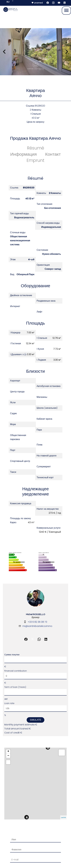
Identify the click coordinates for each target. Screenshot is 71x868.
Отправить (20, 787)
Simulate (35, 593)
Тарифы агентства (53, 850)
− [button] (8, 629)
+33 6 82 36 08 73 (37, 495)
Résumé (36, 148)
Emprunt (35, 160)
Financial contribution (16, 544)
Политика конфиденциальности (49, 862)
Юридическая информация (26, 850)
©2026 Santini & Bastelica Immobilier (35, 846)
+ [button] (8, 625)
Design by (56, 854)
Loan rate (9, 577)
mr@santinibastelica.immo (37, 499)
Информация (23, 154)
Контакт (53, 154)
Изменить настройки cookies (25, 854)
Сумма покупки (12, 528)
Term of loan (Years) (15, 560)
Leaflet (63, 691)
